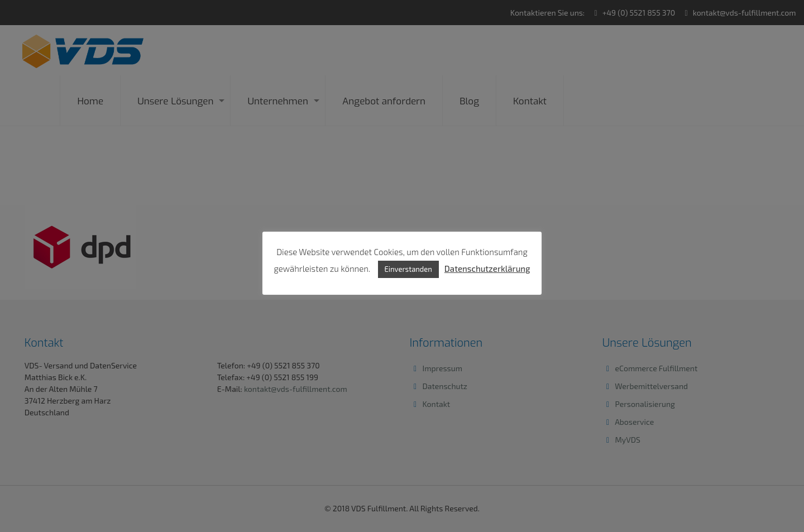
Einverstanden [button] (408, 269)
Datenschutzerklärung (487, 269)
